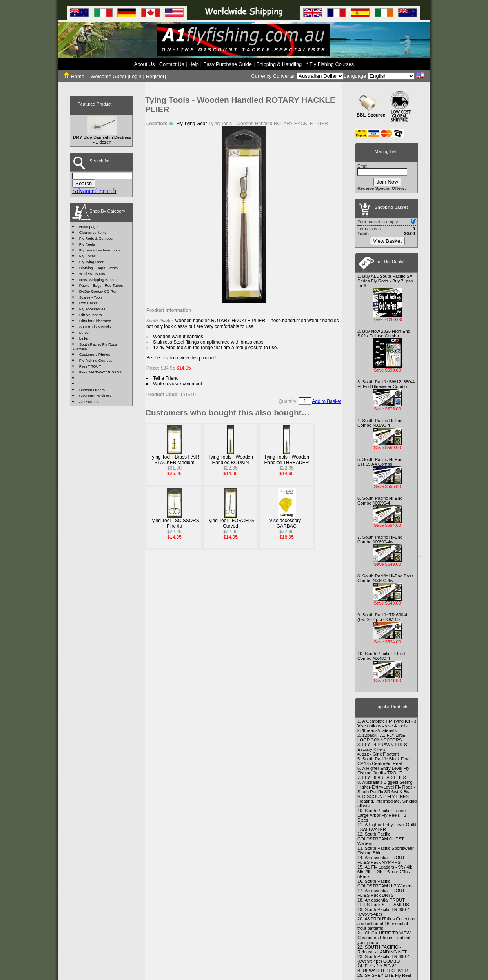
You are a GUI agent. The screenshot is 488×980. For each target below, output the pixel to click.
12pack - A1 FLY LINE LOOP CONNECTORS (381, 738)
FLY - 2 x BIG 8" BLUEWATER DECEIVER (383, 968)
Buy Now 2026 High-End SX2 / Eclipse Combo (384, 333)
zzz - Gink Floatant (380, 754)
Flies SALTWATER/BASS (100, 372)
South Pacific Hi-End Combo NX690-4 (380, 501)
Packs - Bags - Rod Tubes (101, 285)
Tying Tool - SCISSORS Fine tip (174, 523)
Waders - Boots (92, 274)
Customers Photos (95, 354)
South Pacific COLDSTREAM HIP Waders (385, 883)
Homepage (88, 227)
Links (84, 338)
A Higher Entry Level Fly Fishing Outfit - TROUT (383, 771)
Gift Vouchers (91, 315)
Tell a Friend (166, 378)
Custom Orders (92, 390)
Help (193, 64)
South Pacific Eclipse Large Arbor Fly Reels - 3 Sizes (382, 815)
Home (74, 76)
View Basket (387, 241)
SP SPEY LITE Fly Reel (388, 975)
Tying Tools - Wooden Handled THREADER (287, 460)
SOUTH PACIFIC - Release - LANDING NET (382, 949)
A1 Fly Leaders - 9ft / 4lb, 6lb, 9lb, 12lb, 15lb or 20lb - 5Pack (386, 872)
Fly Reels (87, 244)
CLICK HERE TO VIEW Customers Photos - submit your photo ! (384, 938)
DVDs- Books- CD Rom (99, 291)
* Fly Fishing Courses (330, 64)
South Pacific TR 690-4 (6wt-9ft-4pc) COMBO (382, 617)
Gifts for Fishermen (95, 321)
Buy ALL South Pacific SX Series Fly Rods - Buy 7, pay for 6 (385, 281)
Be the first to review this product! (181, 358)
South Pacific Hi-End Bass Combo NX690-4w (385, 578)
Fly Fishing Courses (96, 360)
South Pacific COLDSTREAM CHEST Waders (381, 839)
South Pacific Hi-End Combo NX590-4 (380, 423)
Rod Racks (88, 303)
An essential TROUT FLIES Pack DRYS (381, 893)
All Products (89, 402)
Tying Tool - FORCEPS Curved (230, 523)
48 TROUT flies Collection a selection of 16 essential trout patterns (386, 924)
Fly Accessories (92, 309)
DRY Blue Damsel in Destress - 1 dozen (102, 140)
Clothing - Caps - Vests (98, 268)
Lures (84, 332)
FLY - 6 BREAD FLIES (384, 778)
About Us (145, 64)
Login (135, 76)
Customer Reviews (95, 396)
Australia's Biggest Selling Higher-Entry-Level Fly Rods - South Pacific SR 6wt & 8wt (386, 787)
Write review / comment (178, 384)
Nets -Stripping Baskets (99, 280)
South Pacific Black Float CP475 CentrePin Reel (384, 761)
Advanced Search (94, 191)
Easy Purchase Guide (228, 64)
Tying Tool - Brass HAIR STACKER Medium (174, 460)
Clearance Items (93, 232)
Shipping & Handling (279, 64)
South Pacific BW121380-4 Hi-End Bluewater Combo (386, 384)
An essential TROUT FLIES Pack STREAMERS (383, 902)
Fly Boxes (87, 256)
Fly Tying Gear (91, 262)
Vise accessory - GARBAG (287, 523)
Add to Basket (327, 401)
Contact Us (172, 64)
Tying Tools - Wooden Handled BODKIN (230, 460)
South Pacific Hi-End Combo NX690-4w (380, 539)
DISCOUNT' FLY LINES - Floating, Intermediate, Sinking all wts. (387, 801)
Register (155, 76)
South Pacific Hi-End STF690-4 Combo (380, 462)
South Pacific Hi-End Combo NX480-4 (381, 656)
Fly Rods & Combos (96, 238)
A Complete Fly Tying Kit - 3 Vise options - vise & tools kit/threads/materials (387, 726)
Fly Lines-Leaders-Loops (100, 250)
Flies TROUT (90, 366)
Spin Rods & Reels (95, 327)
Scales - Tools (91, 297)
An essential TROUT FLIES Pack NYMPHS (381, 860)
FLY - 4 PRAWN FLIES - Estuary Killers (383, 747)
